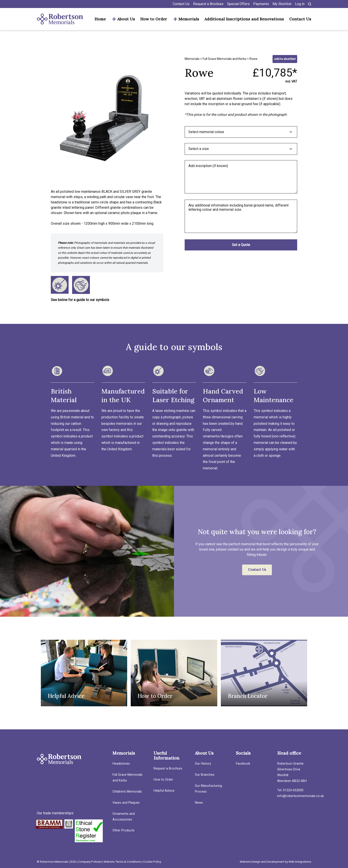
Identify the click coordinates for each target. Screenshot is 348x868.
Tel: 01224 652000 (290, 790)
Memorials (189, 19)
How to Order (154, 19)
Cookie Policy (152, 862)
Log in (300, 4)
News (199, 803)
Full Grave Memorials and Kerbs (224, 59)
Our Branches (205, 775)
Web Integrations (300, 862)
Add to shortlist (285, 59)
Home (100, 19)
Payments (261, 4)
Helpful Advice (164, 791)
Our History (203, 764)
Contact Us (181, 4)
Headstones (121, 764)
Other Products (124, 830)
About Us (126, 19)
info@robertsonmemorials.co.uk (301, 796)
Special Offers (238, 4)
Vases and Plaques (126, 803)
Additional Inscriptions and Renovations (244, 19)
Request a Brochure (208, 4)
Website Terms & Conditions (122, 862)
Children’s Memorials (127, 792)
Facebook (243, 764)
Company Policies (90, 862)
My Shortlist (282, 4)
